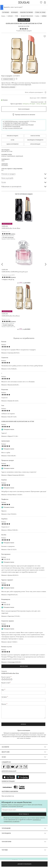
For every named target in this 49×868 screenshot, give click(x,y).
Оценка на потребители (12, 144)
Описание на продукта (12, 136)
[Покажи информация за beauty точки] (16, 79)
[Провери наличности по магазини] (24, 115)
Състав (12, 140)
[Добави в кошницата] (24, 864)
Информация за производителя (35, 140)
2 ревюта (13, 234)
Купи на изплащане (24, 109)
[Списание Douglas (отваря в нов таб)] (26, 767)
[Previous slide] (2, 264)
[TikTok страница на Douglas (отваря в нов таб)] (17, 767)
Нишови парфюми (27, 12)
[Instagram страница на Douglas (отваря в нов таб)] (8, 767)
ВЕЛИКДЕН (15, 12)
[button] (24, 20)
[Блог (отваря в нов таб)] (21, 767)
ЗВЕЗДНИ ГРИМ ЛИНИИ (27, 16)
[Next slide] (46, 264)
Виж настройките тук (8, 796)
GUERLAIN (10, 16)
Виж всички (24, 666)
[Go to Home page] (24, 2)
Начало (3, 16)
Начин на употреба (35, 136)
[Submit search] (2, 7)
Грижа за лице (40, 12)
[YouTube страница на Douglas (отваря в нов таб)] (13, 767)
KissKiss (37, 16)
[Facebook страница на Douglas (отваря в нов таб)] (4, 767)
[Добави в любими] (45, 36)
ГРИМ (17, 16)
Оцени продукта (27, 31)
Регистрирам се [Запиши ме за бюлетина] (24, 814)
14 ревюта (13, 321)
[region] (24, 95)
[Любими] (41, 2)
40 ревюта (13, 277)
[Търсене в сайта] (24, 7)
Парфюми (6, 12)
